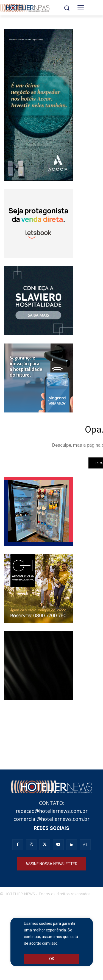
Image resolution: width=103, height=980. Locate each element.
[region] (52, 942)
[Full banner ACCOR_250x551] (38, 105)
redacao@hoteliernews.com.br (52, 811)
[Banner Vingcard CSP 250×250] (38, 378)
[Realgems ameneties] (38, 666)
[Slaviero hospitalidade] (38, 301)
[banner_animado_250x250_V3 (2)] (38, 223)
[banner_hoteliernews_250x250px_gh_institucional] (38, 588)
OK (52, 959)
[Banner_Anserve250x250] (38, 511)
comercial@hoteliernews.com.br (51, 819)
